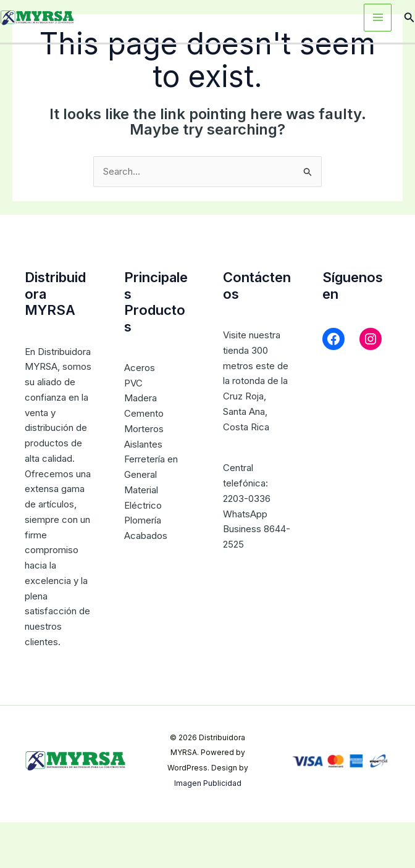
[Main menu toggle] (378, 18)
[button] (409, 18)
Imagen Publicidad (208, 783)
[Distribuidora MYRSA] (37, 16)
